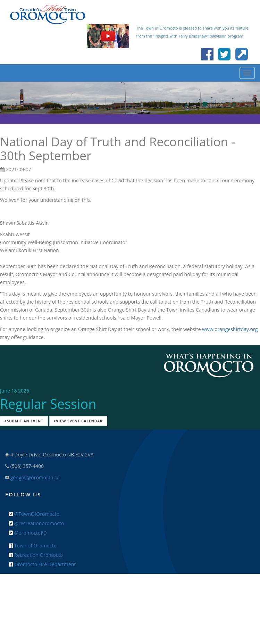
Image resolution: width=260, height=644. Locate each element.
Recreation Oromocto (36, 555)
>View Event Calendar (78, 421)
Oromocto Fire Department (42, 564)
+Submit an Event (24, 421)
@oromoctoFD (28, 533)
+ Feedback (130, 595)
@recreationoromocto (36, 523)
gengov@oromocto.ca (35, 477)
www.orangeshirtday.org (230, 329)
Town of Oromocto (33, 546)
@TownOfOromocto (34, 514)
